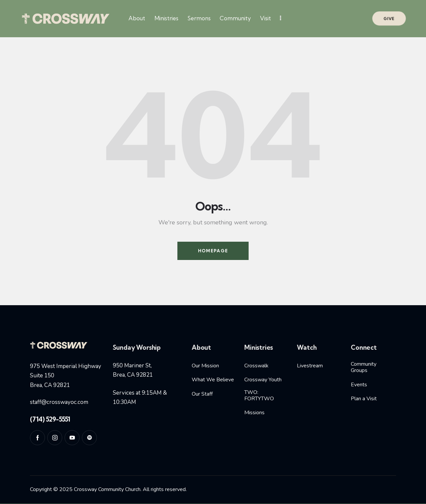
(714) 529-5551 (50, 419)
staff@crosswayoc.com (59, 402)
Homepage (213, 251)
